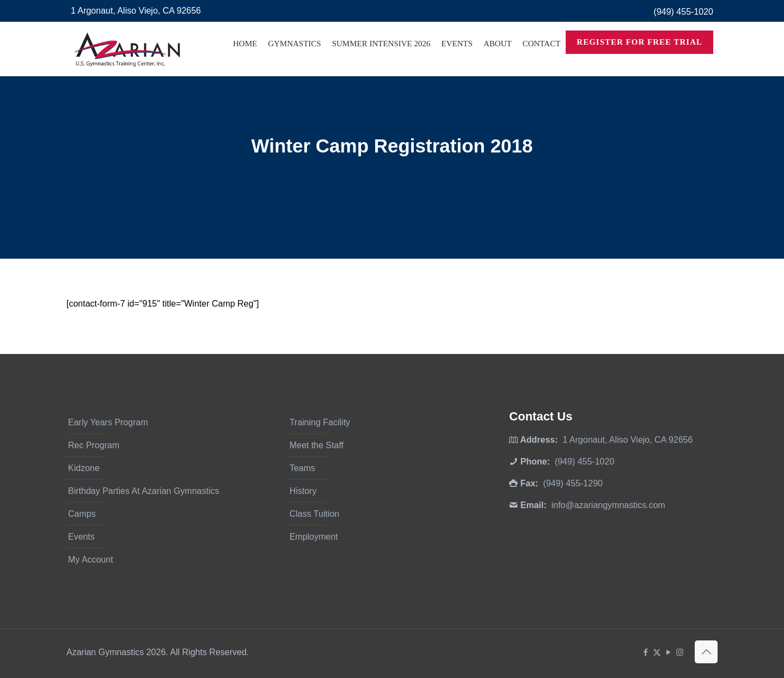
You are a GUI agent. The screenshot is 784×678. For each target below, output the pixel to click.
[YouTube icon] (668, 652)
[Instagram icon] (680, 652)
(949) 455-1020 (684, 12)
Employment (314, 537)
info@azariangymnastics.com (608, 505)
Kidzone (84, 468)
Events (81, 537)
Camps (82, 514)
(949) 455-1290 (573, 483)
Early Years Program (108, 422)
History (303, 491)
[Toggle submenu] (295, 71)
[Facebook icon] (645, 652)
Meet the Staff (317, 445)
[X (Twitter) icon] (657, 652)
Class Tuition (315, 514)
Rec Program (94, 445)
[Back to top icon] (706, 652)
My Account (91, 560)
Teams (302, 468)
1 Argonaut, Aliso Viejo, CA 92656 (136, 11)
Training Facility (320, 422)
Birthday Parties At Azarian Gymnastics (143, 491)
